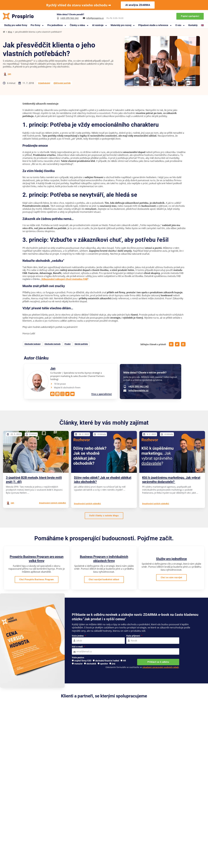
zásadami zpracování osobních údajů (161, 667)
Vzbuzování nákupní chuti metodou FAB (65, 279)
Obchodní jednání (32, 344)
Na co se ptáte (79, 844)
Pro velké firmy (147, 823)
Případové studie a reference (155, 25)
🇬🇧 (202, 25)
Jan (9, 74)
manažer (78, 664)
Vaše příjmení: (133, 636)
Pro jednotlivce (57, 25)
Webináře (105, 832)
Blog (10, 32)
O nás (180, 25)
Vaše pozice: (78, 658)
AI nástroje (100, 25)
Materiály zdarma (80, 836)
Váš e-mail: (78, 647)
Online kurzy (145, 840)
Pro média (105, 836)
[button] (171, 344)
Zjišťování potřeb (62, 83)
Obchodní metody (53, 344)
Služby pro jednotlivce (171, 559)
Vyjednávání (44, 83)
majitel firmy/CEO (83, 661)
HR (124, 661)
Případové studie (80, 828)
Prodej (68, 344)
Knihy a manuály (80, 832)
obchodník (91, 664)
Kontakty (193, 25)
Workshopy (145, 836)
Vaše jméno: (78, 636)
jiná (114, 664)
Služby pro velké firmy (16, 25)
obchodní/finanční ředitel (107, 661)
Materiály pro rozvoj (123, 25)
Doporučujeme (108, 828)
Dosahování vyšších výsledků (52, 503)
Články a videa (79, 25)
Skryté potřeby (81, 344)
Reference (105, 823)
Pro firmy (37, 25)
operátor (104, 664)
